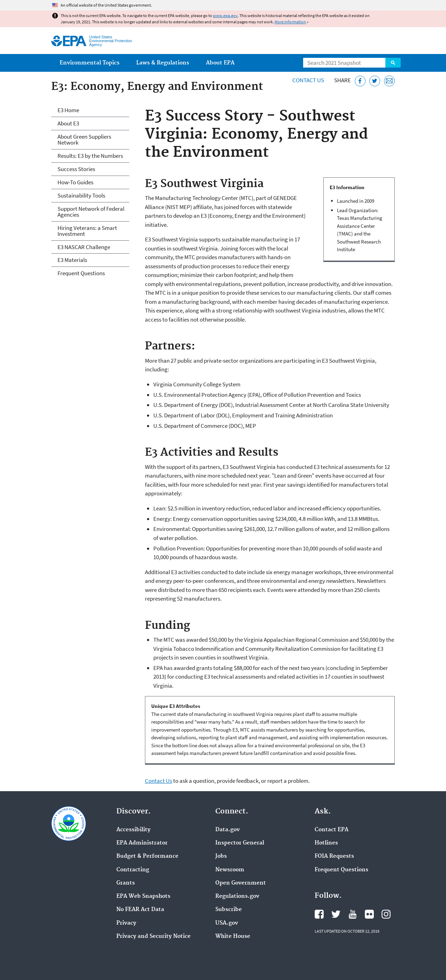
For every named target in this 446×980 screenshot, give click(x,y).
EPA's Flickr (369, 914)
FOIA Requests (334, 856)
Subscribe (229, 910)
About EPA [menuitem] (220, 63)
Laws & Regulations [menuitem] (163, 63)
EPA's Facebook (319, 914)
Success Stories (76, 169)
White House (233, 936)
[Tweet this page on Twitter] (375, 81)
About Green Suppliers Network (84, 140)
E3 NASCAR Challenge (84, 247)
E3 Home (68, 110)
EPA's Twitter (336, 914)
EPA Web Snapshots (143, 896)
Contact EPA (332, 830)
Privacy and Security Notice (153, 936)
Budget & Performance (147, 856)
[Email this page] (389, 81)
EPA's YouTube (353, 914)
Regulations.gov (237, 896)
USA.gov (227, 923)
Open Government (241, 883)
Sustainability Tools (81, 195)
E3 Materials (72, 260)
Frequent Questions (81, 273)
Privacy (126, 923)
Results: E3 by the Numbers (90, 156)
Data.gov (228, 830)
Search (393, 63)
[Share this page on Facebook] (360, 81)
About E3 (68, 123)
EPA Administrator (142, 843)
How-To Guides (75, 182)
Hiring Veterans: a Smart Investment (87, 231)
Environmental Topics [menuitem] (90, 63)
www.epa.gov (225, 16)
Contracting (133, 870)
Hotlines (326, 843)
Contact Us (308, 80)
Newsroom (230, 870)
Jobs (221, 856)
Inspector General (240, 843)
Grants (126, 883)
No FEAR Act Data (140, 910)
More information (290, 22)
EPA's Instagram (386, 914)
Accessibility (133, 830)
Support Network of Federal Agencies (91, 212)
